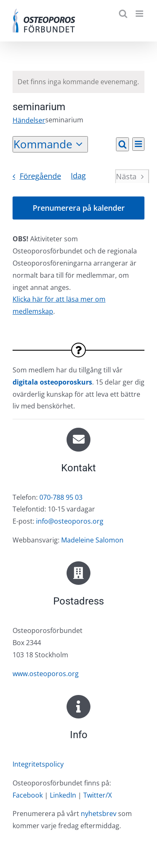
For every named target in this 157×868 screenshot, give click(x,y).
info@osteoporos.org (70, 521)
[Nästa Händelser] (132, 176)
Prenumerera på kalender (79, 208)
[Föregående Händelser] (34, 176)
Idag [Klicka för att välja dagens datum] (78, 176)
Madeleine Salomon (92, 540)
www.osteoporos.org (46, 674)
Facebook (28, 795)
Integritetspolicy (38, 764)
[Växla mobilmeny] (140, 14)
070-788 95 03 (61, 497)
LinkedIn (63, 795)
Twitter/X (98, 795)
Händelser (29, 120)
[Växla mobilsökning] (123, 14)
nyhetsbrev (99, 814)
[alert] (78, 82)
